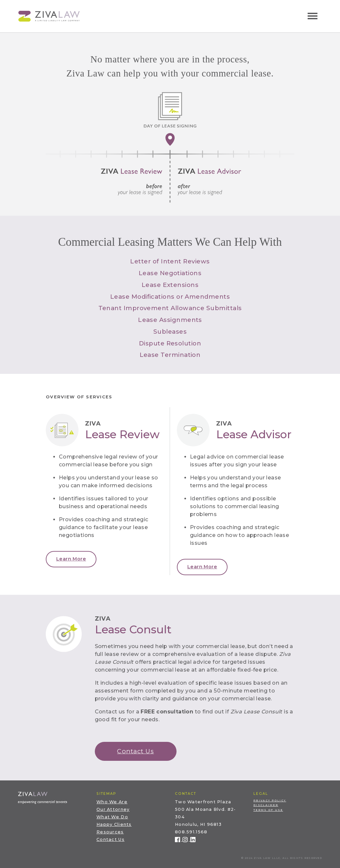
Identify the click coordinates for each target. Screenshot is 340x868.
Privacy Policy (270, 801)
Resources (110, 832)
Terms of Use (268, 810)
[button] (71, 559)
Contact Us (110, 839)
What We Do (112, 817)
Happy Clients (114, 824)
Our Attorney (113, 809)
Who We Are (112, 802)
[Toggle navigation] (313, 16)
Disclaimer (266, 805)
